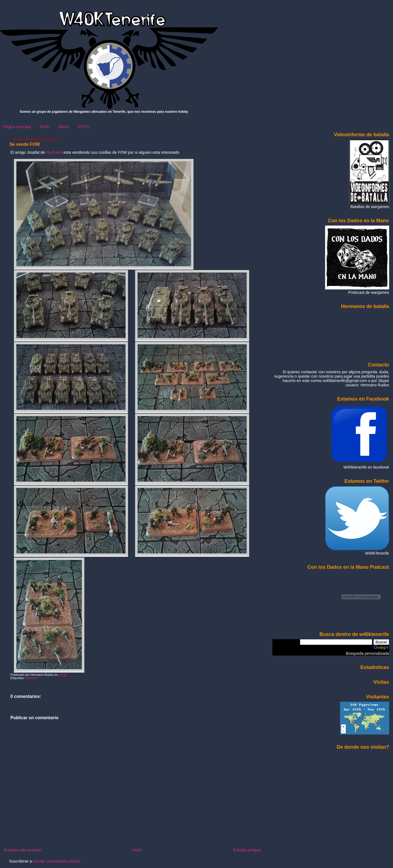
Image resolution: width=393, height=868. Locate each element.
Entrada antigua (247, 850)
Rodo (44, 127)
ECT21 (84, 127)
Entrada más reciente (23, 850)
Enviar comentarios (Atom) (57, 861)
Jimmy (64, 127)
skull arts (32, 678)
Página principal (17, 127)
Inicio (137, 850)
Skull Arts (54, 152)
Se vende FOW (25, 144)
